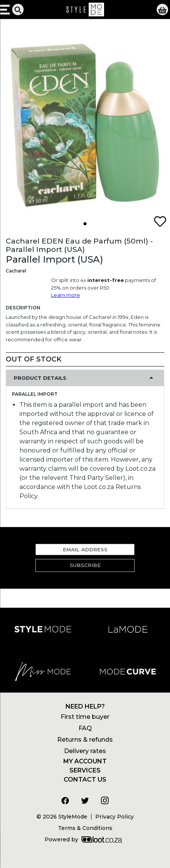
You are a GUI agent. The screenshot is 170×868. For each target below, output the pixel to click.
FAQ (85, 728)
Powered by (83, 839)
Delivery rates (85, 751)
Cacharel (16, 271)
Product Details (40, 378)
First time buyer (85, 717)
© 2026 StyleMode (62, 817)
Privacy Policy (115, 817)
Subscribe (85, 565)
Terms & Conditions (85, 828)
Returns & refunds (85, 740)
